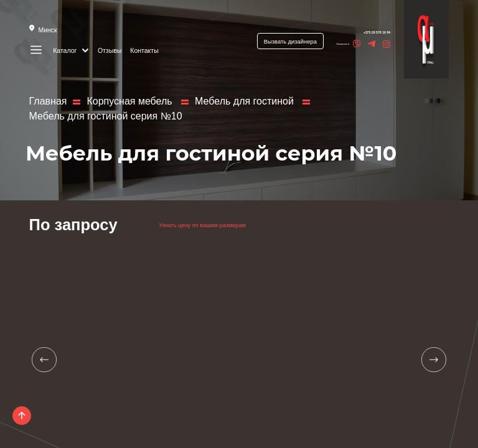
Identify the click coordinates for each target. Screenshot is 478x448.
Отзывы (111, 50)
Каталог (72, 50)
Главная (48, 101)
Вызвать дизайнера (269, 42)
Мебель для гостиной (246, 101)
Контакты (146, 50)
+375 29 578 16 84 (358, 32)
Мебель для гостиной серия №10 (106, 116)
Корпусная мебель (131, 101)
